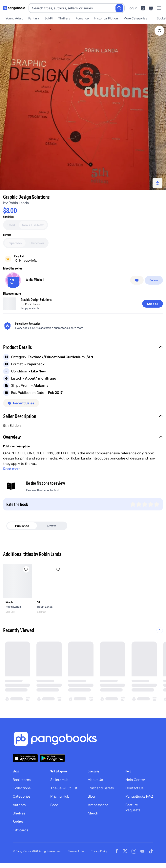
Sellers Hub (59, 780)
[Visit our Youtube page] (142, 851)
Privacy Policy (99, 851)
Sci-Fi (49, 18)
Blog (91, 796)
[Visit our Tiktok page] (151, 851)
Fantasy (34, 18)
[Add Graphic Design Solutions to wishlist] (159, 31)
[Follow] (154, 280)
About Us (95, 780)
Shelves (19, 813)
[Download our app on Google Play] (52, 758)
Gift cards (20, 830)
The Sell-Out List (64, 788)
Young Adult (14, 18)
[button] (83, 348)
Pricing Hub (60, 796)
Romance (82, 18)
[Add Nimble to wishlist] (26, 569)
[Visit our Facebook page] (117, 851)
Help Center (135, 780)
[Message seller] (137, 280)
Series (18, 822)
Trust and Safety (101, 788)
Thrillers (64, 18)
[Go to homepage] (14, 8)
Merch (93, 813)
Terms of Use (76, 851)
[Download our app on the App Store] (25, 758)
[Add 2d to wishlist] (58, 569)
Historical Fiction (106, 18)
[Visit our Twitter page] (125, 851)
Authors (19, 805)
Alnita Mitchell (35, 280)
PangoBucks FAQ (139, 796)
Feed (54, 805)
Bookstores (22, 780)
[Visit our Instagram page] (134, 851)
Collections (22, 788)
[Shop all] (153, 304)
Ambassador (98, 805)
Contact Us (134, 788)
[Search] (119, 8)
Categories (21, 796)
